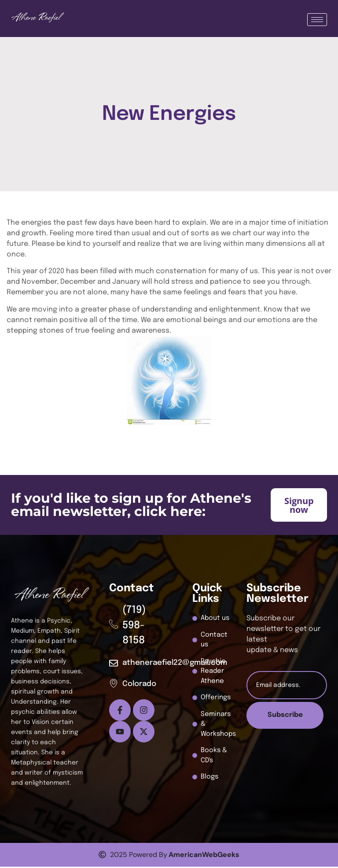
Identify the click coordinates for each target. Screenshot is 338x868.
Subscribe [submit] (285, 717)
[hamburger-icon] (317, 20)
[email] (287, 686)
